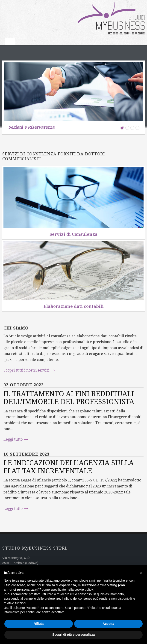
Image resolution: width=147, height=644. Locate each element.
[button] (141, 573)
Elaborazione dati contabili (74, 306)
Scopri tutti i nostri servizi (26, 370)
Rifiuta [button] (39, 624)
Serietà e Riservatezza (31, 127)
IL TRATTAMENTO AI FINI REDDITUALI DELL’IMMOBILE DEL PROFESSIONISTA (69, 398)
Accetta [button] (108, 624)
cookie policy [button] (84, 590)
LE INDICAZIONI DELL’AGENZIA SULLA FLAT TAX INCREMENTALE (69, 467)
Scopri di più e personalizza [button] (73, 635)
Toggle (10, 41)
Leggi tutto (13, 439)
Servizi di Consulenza (73, 234)
